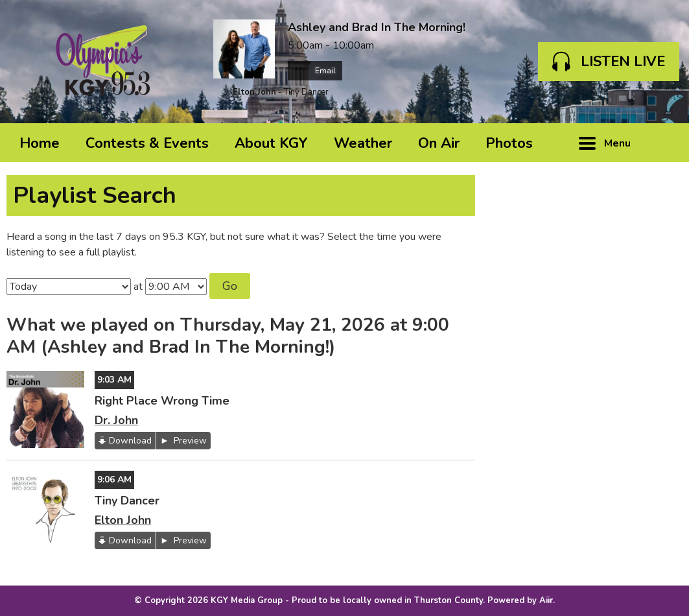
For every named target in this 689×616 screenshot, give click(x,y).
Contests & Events (147, 143)
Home (40, 143)
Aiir (546, 600)
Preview (189, 441)
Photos (509, 143)
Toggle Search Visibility (663, 143)
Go (230, 286)
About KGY (271, 143)
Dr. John (116, 420)
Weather (363, 143)
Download (130, 441)
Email (315, 71)
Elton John (254, 92)
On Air (439, 143)
